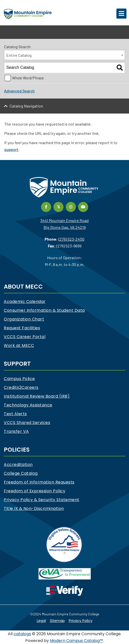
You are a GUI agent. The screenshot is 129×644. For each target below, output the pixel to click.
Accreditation (18, 465)
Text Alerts (15, 414)
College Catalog (21, 473)
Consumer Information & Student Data (44, 310)
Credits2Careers (21, 387)
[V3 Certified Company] (64, 544)
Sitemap (57, 621)
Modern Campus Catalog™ (76, 641)
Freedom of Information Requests (39, 482)
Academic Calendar (25, 302)
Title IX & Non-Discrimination (34, 508)
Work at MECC (19, 345)
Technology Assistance (28, 405)
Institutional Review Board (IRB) (37, 396)
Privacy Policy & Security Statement (42, 500)
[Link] (46, 206)
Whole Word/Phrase (28, 78)
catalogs (22, 634)
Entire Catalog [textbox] (19, 55)
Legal (41, 621)
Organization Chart (24, 319)
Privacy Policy (81, 621)
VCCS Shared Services (27, 423)
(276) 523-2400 (71, 239)
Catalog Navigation (26, 106)
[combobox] (64, 55)
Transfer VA (16, 431)
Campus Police (19, 379)
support (11, 149)
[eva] (65, 574)
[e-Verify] (65, 591)
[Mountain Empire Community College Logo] (28, 14)
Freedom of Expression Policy (35, 491)
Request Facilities (22, 328)
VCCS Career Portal (25, 337)
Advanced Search (19, 91)
